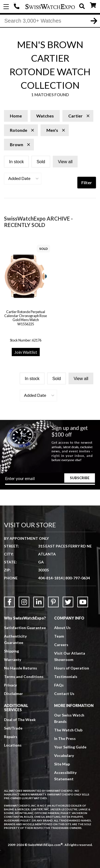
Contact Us (64, 694)
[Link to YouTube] (83, 602)
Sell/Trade (13, 728)
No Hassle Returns (21, 668)
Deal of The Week (20, 720)
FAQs (59, 685)
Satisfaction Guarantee (25, 628)
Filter (87, 182)
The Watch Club (68, 730)
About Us (62, 628)
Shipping (11, 651)
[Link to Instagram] (24, 602)
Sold (41, 162)
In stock (16, 162)
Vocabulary (64, 755)
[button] (23, 179)
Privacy (10, 685)
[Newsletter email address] (50, 480)
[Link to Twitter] (68, 602)
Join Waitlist (26, 352)
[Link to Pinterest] (53, 602)
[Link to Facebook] (9, 602)
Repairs (11, 737)
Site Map (62, 764)
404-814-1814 (17, 7)
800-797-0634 (78, 578)
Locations (13, 745)
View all (65, 162)
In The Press (65, 738)
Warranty (13, 660)
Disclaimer (13, 694)
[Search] (50, 21)
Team (59, 636)
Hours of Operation (72, 668)
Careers (61, 645)
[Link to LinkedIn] (39, 602)
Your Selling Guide (70, 747)
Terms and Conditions (24, 677)
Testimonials (66, 677)
